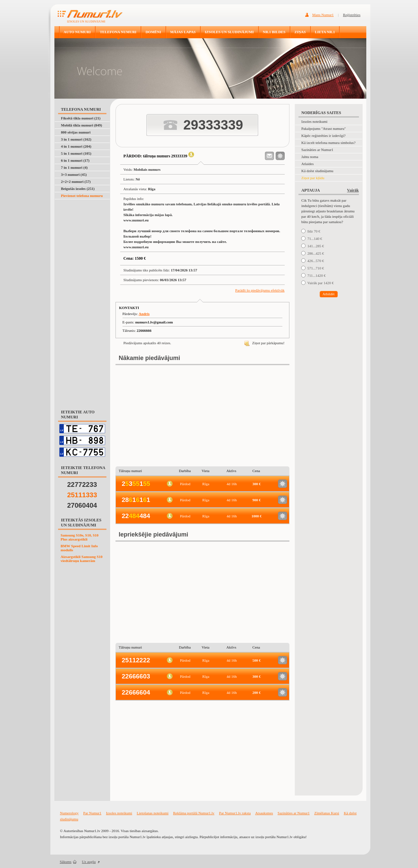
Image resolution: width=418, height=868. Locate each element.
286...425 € (316, 253)
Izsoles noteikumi (315, 121)
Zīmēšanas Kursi (327, 813)
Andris (144, 314)
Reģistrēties (352, 15)
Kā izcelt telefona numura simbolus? (329, 143)
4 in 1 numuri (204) (76, 146)
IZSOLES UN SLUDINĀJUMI (229, 32)
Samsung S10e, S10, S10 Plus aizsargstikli (80, 537)
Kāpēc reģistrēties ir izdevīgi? (324, 136)
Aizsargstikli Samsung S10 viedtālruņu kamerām (82, 559)
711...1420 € (317, 275)
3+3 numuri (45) (74, 174)
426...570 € (316, 261)
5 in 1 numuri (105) (76, 153)
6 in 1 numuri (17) (75, 160)
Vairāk (353, 190)
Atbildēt (328, 294)
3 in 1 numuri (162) (76, 139)
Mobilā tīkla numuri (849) (82, 125)
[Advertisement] (83, 301)
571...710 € (316, 268)
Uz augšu (89, 862)
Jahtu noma (310, 157)
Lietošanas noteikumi (152, 813)
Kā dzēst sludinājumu (317, 171)
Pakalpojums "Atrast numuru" (324, 129)
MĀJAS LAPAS (183, 32)
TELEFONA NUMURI (118, 32)
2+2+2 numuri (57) (76, 182)
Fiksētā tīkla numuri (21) (81, 118)
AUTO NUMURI (77, 32)
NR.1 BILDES (274, 32)
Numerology (69, 813)
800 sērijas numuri (76, 132)
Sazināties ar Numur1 (317, 150)
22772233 (82, 484)
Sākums (66, 862)
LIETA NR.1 (325, 32)
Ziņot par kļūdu (313, 178)
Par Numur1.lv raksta (235, 813)
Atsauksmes (264, 813)
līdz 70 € (314, 231)
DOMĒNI (153, 32)
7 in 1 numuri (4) (74, 167)
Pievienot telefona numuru (82, 196)
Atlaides (308, 164)
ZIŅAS (300, 32)
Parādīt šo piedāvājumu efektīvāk (260, 290)
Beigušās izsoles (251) (78, 189)
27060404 (82, 505)
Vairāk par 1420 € (321, 283)
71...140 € (315, 239)
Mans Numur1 (323, 15)
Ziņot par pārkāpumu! (264, 343)
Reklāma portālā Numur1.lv (194, 813)
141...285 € (316, 246)
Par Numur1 (92, 813)
